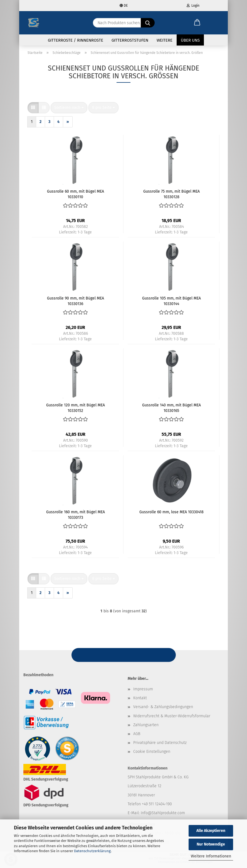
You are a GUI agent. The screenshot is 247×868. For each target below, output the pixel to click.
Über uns (190, 40)
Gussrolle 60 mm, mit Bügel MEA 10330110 (76, 195)
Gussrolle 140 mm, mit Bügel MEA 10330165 (171, 409)
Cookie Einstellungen (152, 753)
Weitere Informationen (211, 856)
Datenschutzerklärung (92, 851)
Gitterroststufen (130, 40)
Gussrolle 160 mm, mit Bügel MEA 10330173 (76, 515)
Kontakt (140, 699)
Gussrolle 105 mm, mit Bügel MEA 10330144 (171, 302)
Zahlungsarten (146, 726)
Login (193, 6)
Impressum (143, 690)
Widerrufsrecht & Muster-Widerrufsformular (172, 717)
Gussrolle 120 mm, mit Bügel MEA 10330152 (76, 409)
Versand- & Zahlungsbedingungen (163, 708)
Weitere (165, 40)
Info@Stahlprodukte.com (163, 814)
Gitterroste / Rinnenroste (76, 40)
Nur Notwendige (211, 844)
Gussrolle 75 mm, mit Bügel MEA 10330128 (171, 195)
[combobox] (69, 109)
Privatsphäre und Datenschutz (160, 744)
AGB (137, 735)
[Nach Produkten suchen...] (148, 23)
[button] (197, 23)
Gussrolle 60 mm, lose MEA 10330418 (171, 513)
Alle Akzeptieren (211, 831)
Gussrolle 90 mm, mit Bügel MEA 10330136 (76, 302)
